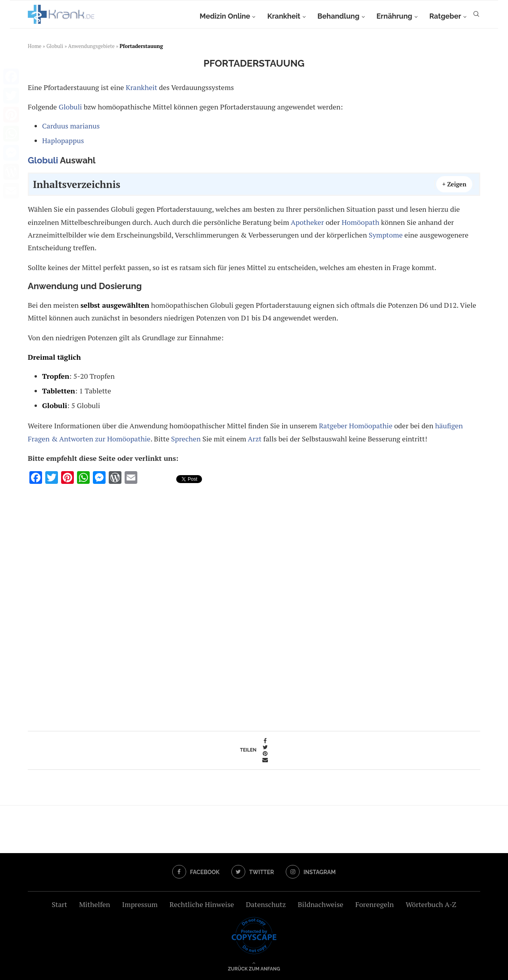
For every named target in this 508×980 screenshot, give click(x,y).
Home (35, 46)
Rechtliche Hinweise (202, 904)
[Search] (476, 16)
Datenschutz (266, 904)
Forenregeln (374, 904)
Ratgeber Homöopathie (355, 426)
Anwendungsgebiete (91, 46)
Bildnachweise (320, 904)
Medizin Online (225, 16)
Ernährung (394, 16)
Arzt (255, 439)
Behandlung (339, 16)
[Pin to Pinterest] (265, 754)
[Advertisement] (254, 605)
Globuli (55, 46)
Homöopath (361, 222)
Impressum (140, 904)
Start (59, 904)
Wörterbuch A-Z (431, 904)
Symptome (386, 235)
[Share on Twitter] (265, 747)
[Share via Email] (265, 760)
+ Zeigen (454, 184)
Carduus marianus (71, 126)
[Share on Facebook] (265, 741)
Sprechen (186, 439)
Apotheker (307, 222)
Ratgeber (445, 16)
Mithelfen (94, 904)
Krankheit (284, 16)
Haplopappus (63, 140)
